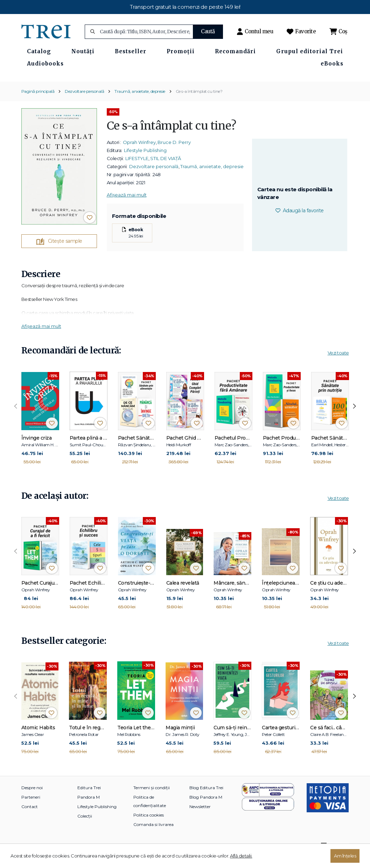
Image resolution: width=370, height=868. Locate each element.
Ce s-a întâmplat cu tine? (199, 104)
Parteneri (31, 810)
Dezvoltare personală (84, 104)
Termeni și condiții (152, 801)
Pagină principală (38, 104)
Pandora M (89, 810)
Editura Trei (89, 801)
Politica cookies (149, 828)
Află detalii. (241, 856)
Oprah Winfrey (139, 155)
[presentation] (16, 419)
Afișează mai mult (127, 207)
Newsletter (200, 819)
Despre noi (32, 801)
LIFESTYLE (137, 171)
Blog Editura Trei (206, 801)
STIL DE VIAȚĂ (166, 171)
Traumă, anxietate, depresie (140, 104)
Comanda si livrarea (153, 837)
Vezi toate (338, 366)
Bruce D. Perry (174, 155)
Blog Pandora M (206, 810)
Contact (30, 819)
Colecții (85, 829)
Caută (208, 31)
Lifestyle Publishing (145, 163)
